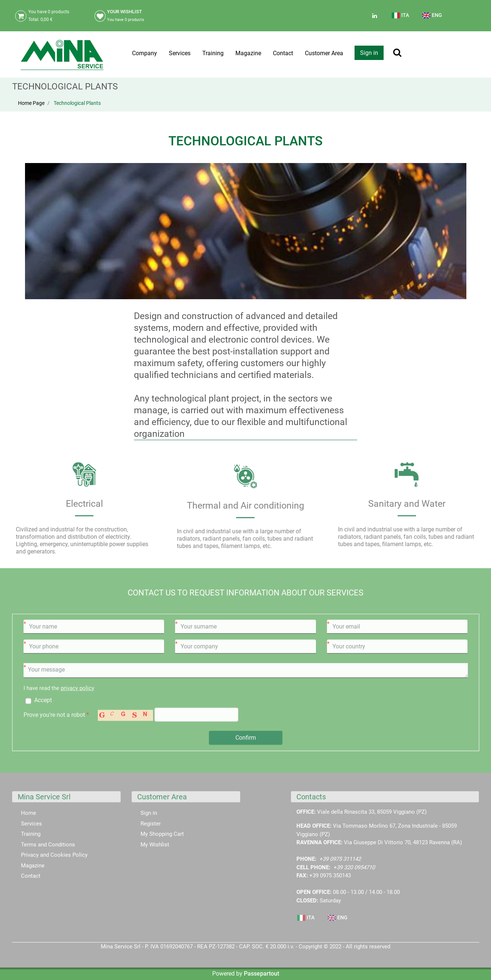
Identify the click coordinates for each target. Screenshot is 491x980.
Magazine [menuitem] (248, 53)
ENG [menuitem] (432, 15)
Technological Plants (77, 103)
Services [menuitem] (180, 53)
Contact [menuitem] (283, 53)
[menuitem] (401, 18)
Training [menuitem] (213, 53)
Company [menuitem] (145, 53)
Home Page (31, 103)
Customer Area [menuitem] (324, 53)
